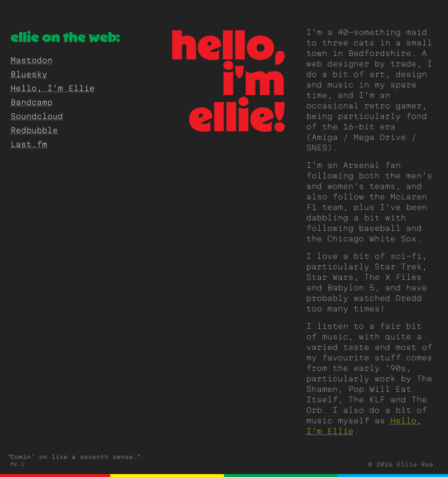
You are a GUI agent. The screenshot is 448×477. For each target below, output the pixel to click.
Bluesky (29, 75)
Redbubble (34, 131)
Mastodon (32, 61)
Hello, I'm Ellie (52, 89)
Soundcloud (37, 117)
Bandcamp (32, 103)
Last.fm (29, 145)
